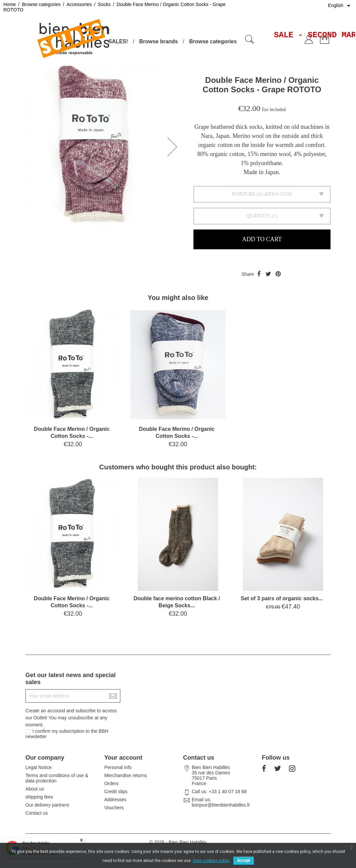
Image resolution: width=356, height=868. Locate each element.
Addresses (115, 800)
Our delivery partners (47, 805)
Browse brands (159, 41)
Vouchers (114, 808)
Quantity (258, 216)
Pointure (244, 194)
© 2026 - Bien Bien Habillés (178, 842)
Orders (111, 783)
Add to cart (262, 239)
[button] (174, 147)
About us (35, 789)
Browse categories (213, 41)
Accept (244, 861)
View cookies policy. (211, 861)
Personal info (118, 767)
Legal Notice (39, 767)
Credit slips (116, 792)
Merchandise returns (126, 775)
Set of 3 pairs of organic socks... (282, 598)
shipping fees (39, 797)
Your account (123, 758)
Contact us (37, 813)
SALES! (118, 41)
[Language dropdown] (340, 6)
